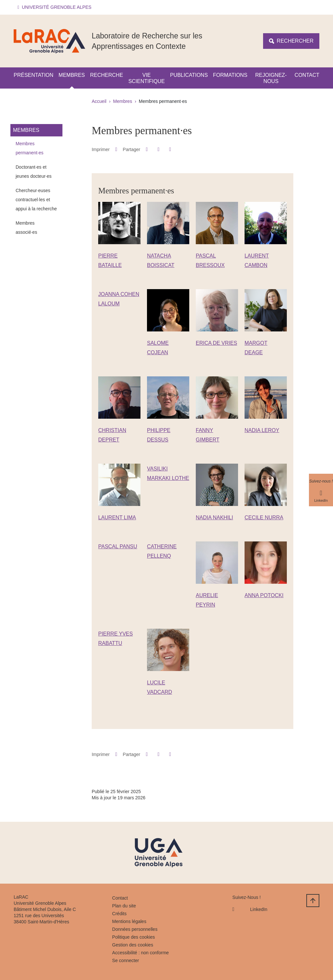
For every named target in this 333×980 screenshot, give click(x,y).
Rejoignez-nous (271, 78)
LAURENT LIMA (117, 518)
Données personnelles (135, 929)
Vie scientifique (147, 78)
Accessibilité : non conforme (140, 953)
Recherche (107, 75)
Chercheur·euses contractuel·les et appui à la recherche (36, 200)
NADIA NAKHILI (214, 518)
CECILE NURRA (264, 518)
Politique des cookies (134, 937)
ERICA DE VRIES (216, 343)
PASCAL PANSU (118, 546)
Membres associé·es (26, 228)
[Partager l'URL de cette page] (170, 149)
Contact (307, 75)
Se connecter (126, 960)
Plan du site (124, 906)
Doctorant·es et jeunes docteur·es (34, 172)
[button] (55, 7)
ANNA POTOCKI (264, 595)
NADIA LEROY (262, 430)
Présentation (33, 75)
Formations (230, 75)
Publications (189, 75)
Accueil (99, 101)
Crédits (119, 914)
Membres (72, 75)
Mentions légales (129, 921)
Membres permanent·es (30, 148)
